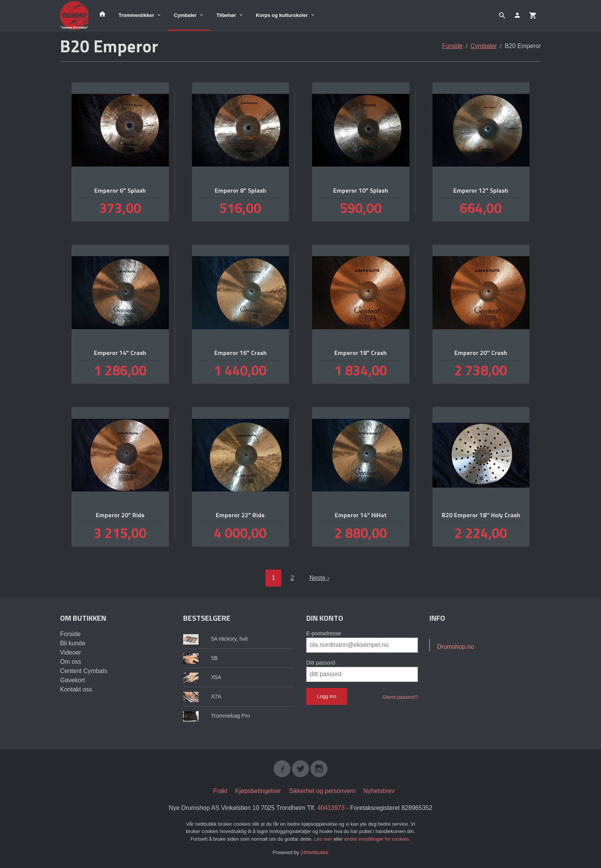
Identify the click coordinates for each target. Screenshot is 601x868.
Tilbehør (226, 15)
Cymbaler (185, 15)
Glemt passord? (400, 697)
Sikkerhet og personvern (322, 791)
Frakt (220, 791)
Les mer (324, 839)
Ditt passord (321, 663)
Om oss (71, 662)
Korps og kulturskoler (282, 15)
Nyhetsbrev (379, 791)
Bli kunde (73, 643)
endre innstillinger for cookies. (377, 839)
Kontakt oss (76, 689)
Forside (452, 46)
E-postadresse (324, 633)
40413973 (331, 808)
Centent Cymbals (84, 671)
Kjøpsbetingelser (258, 791)
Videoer (71, 652)
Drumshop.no (456, 647)
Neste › (319, 578)
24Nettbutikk (314, 852)
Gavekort (73, 680)
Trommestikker (136, 15)
